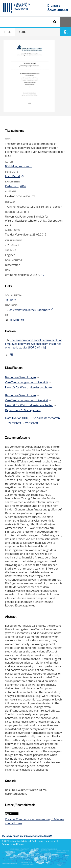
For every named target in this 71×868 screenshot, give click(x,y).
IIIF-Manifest (16, 320)
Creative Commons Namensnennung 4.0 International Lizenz (34, 821)
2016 (23, 186)
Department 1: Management (23, 410)
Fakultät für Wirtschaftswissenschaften (29, 387)
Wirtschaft (15, 423)
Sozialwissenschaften (47, 418)
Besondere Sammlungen (20, 377)
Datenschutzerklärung (13, 844)
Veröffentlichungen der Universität (27, 382)
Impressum (51, 841)
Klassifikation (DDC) (17, 418)
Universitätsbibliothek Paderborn (26, 841)
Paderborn (12, 186)
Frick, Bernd (13, 176)
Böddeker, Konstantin (19, 166)
